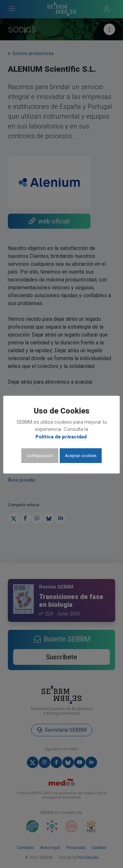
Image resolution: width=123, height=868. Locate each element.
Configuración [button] (40, 456)
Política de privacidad (61, 437)
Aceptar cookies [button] (81, 456)
